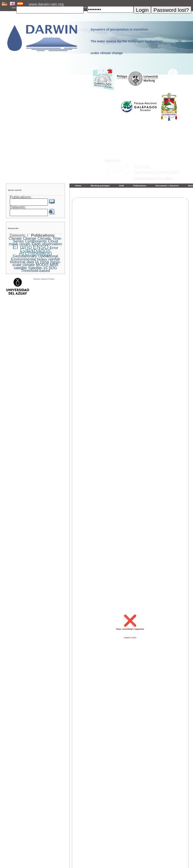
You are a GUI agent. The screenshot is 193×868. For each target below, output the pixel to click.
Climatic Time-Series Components (37, 240)
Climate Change (23, 238)
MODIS (42, 265)
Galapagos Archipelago (35, 252)
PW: (86, 8)
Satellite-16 (38, 268)
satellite (20, 268)
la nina (42, 262)
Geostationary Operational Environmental (35, 257)
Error (54, 248)
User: (14, 8)
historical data (22, 262)
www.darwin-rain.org (46, 4)
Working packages (100, 185)
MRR (54, 265)
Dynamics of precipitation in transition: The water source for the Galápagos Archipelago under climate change (127, 41)
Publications (140, 185)
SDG (53, 268)
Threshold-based (35, 271)
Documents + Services (167, 185)
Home (78, 185)
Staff (121, 185)
